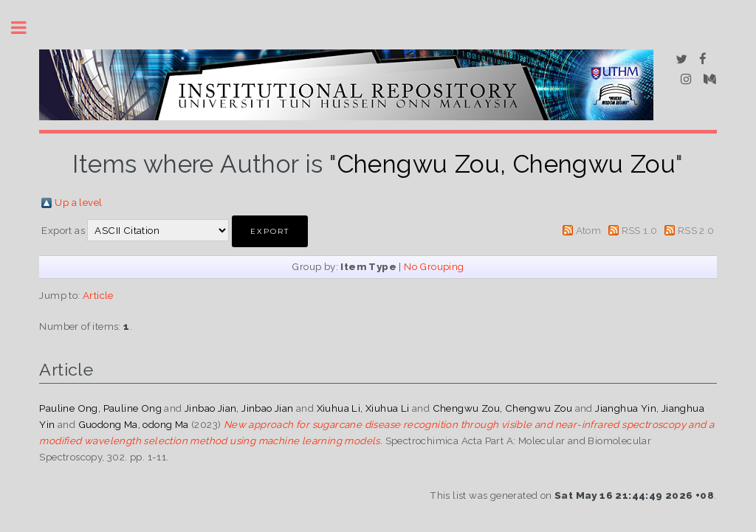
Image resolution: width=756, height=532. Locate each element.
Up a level (78, 202)
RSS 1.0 (640, 230)
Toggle (27, 28)
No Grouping (434, 266)
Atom (589, 230)
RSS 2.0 (696, 230)
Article (98, 295)
